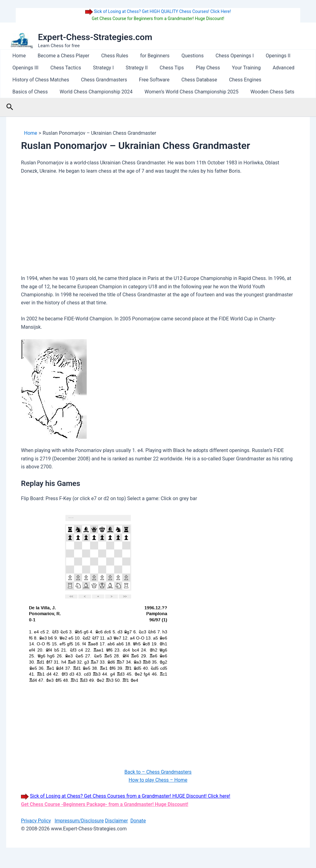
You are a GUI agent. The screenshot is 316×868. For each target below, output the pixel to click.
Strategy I (98, 68)
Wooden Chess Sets (220, 92)
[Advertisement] (158, 226)
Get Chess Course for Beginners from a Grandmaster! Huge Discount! (158, 19)
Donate (140, 821)
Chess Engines (236, 80)
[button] (10, 107)
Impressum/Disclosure (80, 821)
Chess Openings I (223, 56)
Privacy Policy (36, 821)
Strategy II (130, 68)
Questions (183, 56)
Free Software (149, 80)
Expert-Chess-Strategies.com (95, 37)
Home (18, 56)
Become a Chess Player (60, 56)
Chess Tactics (62, 68)
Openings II (265, 56)
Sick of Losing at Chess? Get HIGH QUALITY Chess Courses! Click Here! (162, 11)
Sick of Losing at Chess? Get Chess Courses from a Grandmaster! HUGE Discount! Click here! (132, 796)
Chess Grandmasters (101, 80)
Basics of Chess (280, 80)
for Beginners (148, 56)
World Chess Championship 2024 (48, 92)
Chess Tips (162, 68)
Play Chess (197, 68)
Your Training (233, 68)
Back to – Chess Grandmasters (158, 772)
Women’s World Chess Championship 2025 (141, 92)
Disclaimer (118, 821)
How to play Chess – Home (158, 780)
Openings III (24, 68)
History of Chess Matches (40, 80)
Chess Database (192, 80)
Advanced (268, 68)
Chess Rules (110, 56)
